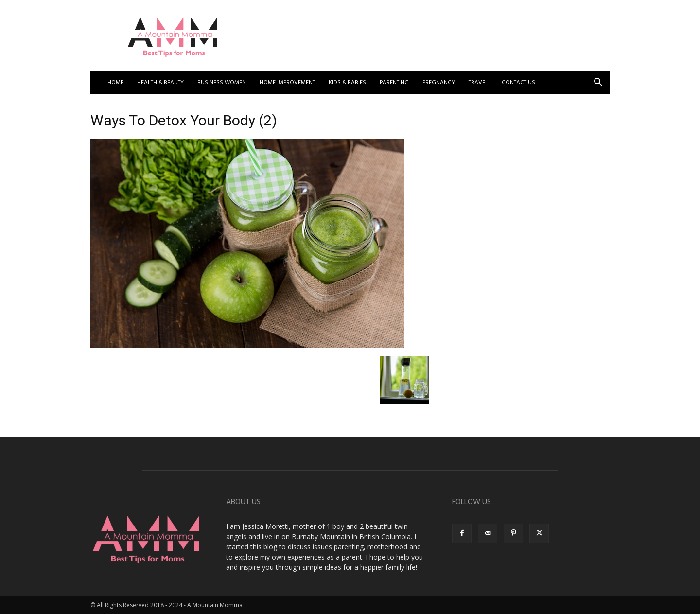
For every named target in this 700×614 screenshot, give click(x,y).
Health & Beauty (160, 83)
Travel (478, 83)
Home (115, 83)
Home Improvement (287, 83)
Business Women (222, 83)
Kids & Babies (347, 83)
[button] (598, 83)
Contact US (518, 83)
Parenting (394, 83)
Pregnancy (439, 83)
